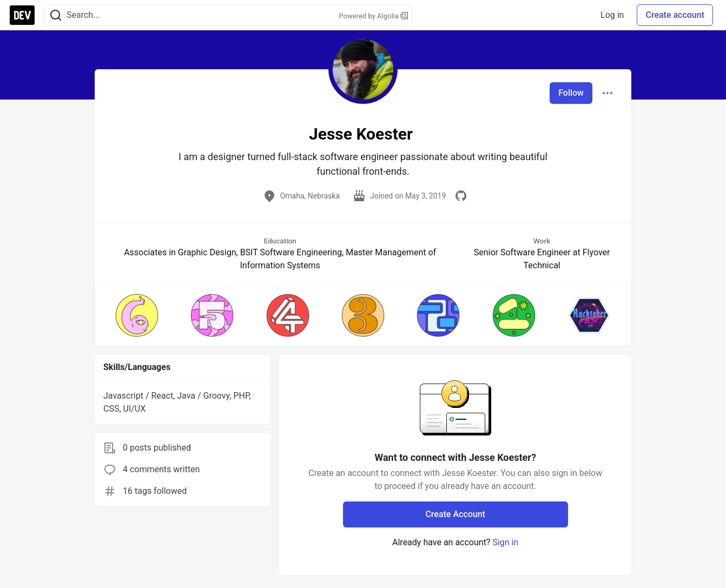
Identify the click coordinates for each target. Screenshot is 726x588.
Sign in (505, 542)
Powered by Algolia (373, 16)
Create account (675, 15)
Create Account (455, 514)
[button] (137, 315)
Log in (612, 15)
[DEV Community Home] (22, 15)
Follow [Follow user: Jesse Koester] (571, 93)
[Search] (56, 15)
